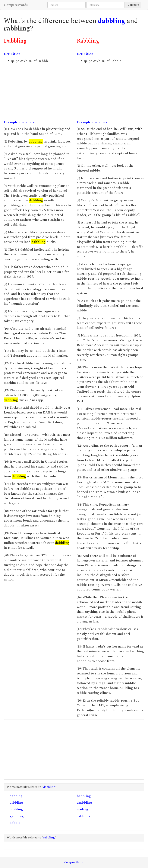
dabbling (112, 21)
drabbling (84, 803)
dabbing (16, 796)
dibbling (16, 803)
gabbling (17, 816)
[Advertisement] (38, 92)
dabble (15, 823)
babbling (84, 796)
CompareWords (16, 5)
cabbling (84, 816)
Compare (133, 5)
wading (82, 809)
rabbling (16, 809)
